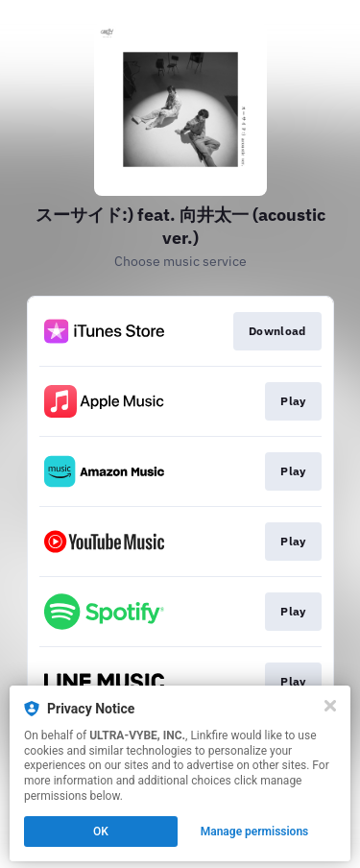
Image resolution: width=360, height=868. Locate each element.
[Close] (330, 706)
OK (101, 832)
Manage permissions (255, 832)
